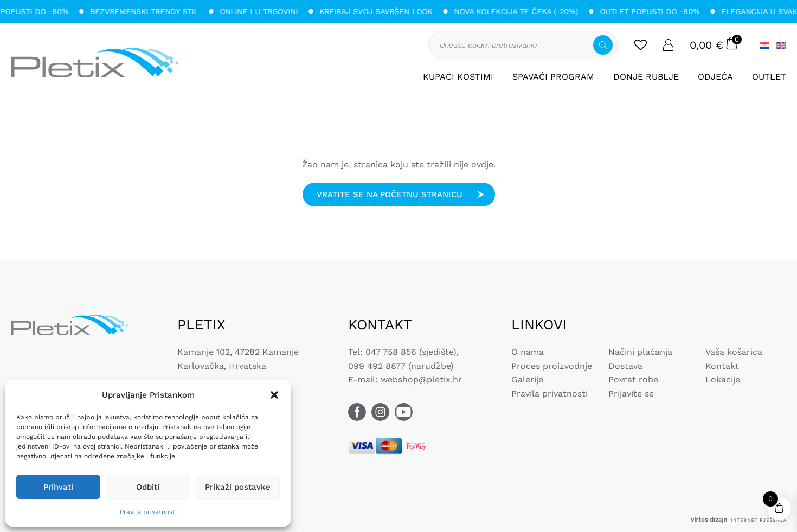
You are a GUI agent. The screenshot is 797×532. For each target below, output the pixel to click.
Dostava (625, 366)
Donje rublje (646, 77)
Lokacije (723, 379)
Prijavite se (631, 394)
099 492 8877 (377, 366)
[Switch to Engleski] (779, 45)
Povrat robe (633, 379)
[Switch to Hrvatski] (764, 45)
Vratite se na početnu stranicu (390, 194)
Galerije (527, 379)
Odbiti (148, 487)
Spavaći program (553, 77)
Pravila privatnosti (148, 512)
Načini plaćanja (640, 352)
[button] (274, 395)
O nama (528, 352)
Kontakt (722, 366)
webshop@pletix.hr (421, 379)
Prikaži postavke (238, 487)
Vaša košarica (734, 352)
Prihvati (58, 487)
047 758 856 (391, 352)
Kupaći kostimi (458, 77)
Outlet (769, 77)
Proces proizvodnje (552, 366)
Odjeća (715, 77)
